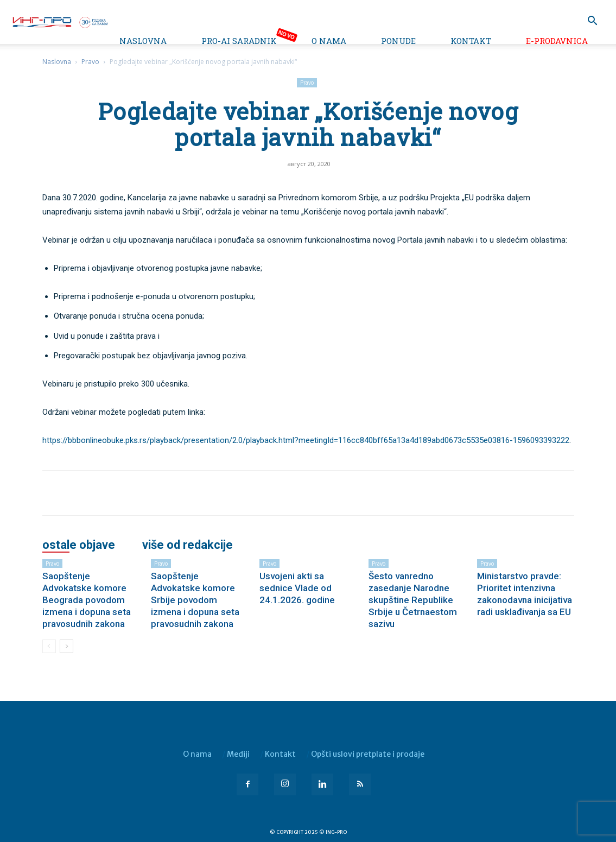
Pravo (90, 62)
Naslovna (143, 41)
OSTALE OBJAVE (79, 545)
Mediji (238, 754)
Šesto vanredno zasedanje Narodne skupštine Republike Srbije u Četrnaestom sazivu (413, 600)
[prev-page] (49, 646)
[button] (592, 22)
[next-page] (66, 646)
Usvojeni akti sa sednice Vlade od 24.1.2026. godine (297, 588)
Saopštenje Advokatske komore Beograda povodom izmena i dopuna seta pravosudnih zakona (87, 600)
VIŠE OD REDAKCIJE (188, 545)
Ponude (398, 41)
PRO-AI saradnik (239, 41)
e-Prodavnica (557, 41)
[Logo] (60, 21)
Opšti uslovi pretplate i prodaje (368, 754)
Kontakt (471, 41)
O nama (329, 41)
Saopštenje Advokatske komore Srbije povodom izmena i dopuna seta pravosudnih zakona (195, 600)
